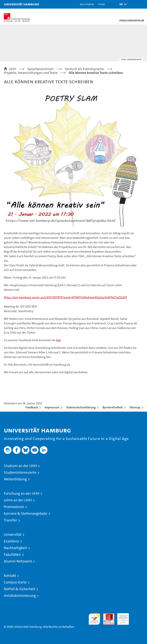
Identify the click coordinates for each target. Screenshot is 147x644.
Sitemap (135, 407)
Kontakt (10, 576)
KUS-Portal (87, 4)
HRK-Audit (121, 617)
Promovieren (14, 507)
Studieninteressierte (20, 472)
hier (58, 340)
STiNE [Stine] (102, 4)
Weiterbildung (15, 479)
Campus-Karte (15, 582)
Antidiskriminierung (20, 596)
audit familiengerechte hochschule (94, 619)
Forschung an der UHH (22, 493)
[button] (122, 4)
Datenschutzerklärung (81, 407)
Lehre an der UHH (18, 500)
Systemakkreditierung (137, 615)
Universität (13, 535)
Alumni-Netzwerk (18, 561)
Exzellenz (11, 541)
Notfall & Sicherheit (20, 589)
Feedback (32, 407)
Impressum (52, 407)
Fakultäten (12, 555)
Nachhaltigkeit (15, 548)
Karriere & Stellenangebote (26, 514)
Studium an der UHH (20, 466)
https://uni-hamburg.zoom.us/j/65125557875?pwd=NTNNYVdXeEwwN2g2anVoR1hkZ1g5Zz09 (65, 297)
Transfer (10, 520)
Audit (107, 615)
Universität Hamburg (22, 4)
